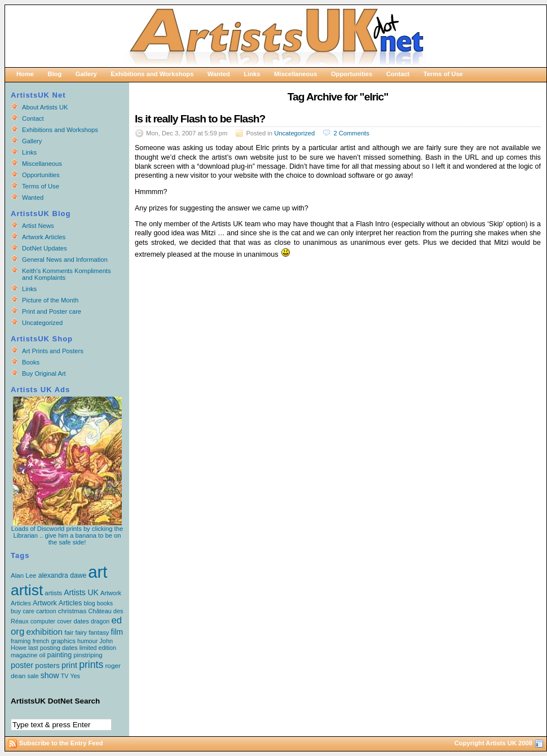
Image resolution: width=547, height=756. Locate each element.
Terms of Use (443, 74)
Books (31, 362)
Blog (55, 74)
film (117, 632)
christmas (72, 611)
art (98, 572)
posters (47, 665)
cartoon (46, 611)
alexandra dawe (63, 575)
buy (16, 611)
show (50, 675)
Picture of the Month (50, 300)
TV (65, 676)
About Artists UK (45, 107)
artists (53, 593)
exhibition (44, 632)
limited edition (98, 648)
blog (90, 603)
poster (22, 665)
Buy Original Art (44, 373)
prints (91, 665)
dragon (100, 621)
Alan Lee (24, 575)
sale (33, 676)
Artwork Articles (44, 237)
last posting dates (53, 648)
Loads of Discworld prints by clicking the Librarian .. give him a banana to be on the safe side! (67, 533)
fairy (81, 632)
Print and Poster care (52, 311)
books (105, 603)
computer (43, 621)
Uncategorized (294, 133)
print (69, 665)
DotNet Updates (45, 248)
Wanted (219, 74)
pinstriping (88, 655)
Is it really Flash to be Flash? (200, 119)
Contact (398, 74)
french (41, 641)
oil (43, 655)
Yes (75, 676)
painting (59, 655)
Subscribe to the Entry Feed (61, 743)
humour (87, 641)
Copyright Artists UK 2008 (493, 743)
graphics (63, 641)
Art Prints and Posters (53, 351)
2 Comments (351, 133)
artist (27, 590)
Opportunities (352, 74)
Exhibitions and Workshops (152, 74)
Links (252, 74)
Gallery (86, 74)
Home (25, 74)
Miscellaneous (295, 74)
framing (21, 641)
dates (81, 621)
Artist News (38, 226)
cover (64, 621)
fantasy (99, 632)
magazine (24, 655)
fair (69, 632)
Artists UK (81, 592)
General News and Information (65, 260)
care (28, 611)
